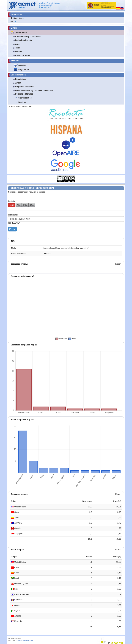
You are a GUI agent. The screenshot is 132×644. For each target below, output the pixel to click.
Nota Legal (12, 640)
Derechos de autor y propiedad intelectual (34, 90)
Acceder (22, 65)
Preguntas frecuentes (25, 87)
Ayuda (18, 83)
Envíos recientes (23, 55)
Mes (25, 205)
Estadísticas (21, 79)
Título (18, 48)
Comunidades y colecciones (28, 36)
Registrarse (24, 69)
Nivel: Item (18, 18)
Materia (19, 52)
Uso (13, 21)
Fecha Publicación (23, 40)
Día (32, 205)
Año (19, 205)
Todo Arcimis (21, 33)
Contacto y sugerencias (24, 640)
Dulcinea (22, 102)
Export (118, 264)
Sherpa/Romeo (25, 98)
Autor (18, 44)
